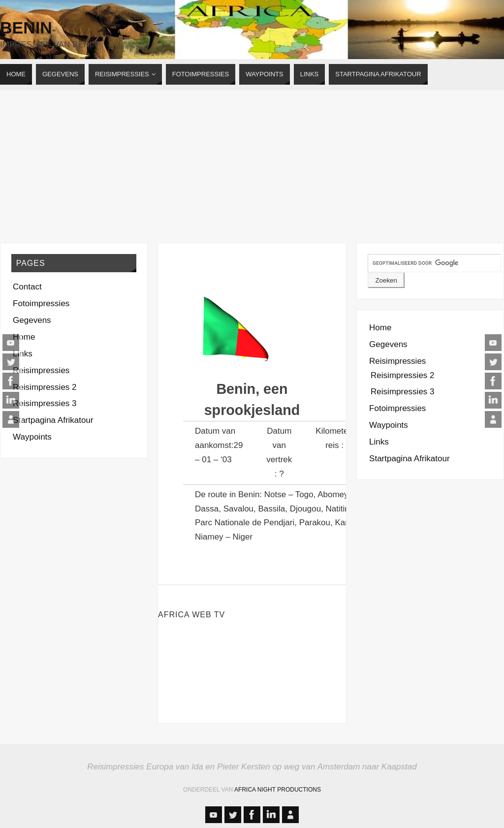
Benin (26, 28)
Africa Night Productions (278, 790)
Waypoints (32, 437)
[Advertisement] (252, 164)
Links (23, 354)
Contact (27, 287)
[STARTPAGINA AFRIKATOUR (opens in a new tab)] (378, 74)
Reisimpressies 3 (45, 403)
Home (24, 337)
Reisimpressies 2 (45, 387)
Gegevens (32, 320)
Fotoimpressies (41, 303)
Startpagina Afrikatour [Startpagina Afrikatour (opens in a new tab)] (53, 420)
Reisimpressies (41, 370)
